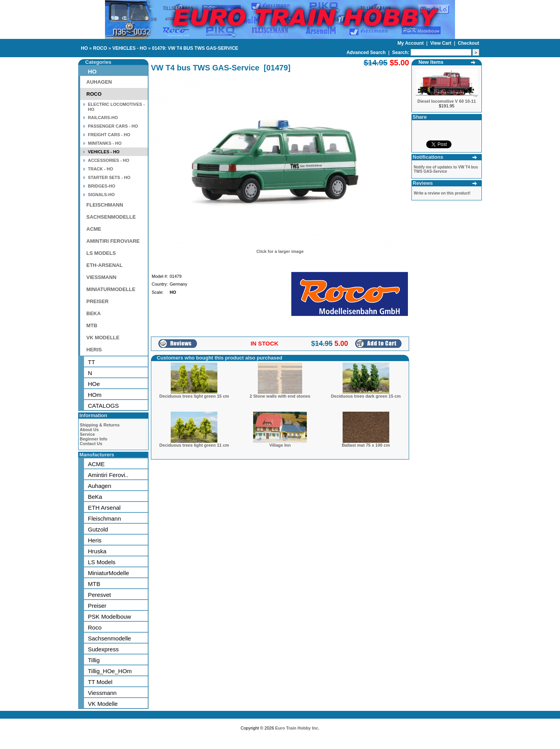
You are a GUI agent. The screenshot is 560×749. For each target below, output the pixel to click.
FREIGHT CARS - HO (109, 135)
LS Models (102, 562)
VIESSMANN (101, 277)
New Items (431, 62)
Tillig (94, 660)
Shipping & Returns (100, 425)
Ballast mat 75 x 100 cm (366, 445)
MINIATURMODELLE (111, 289)
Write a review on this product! (442, 193)
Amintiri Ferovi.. (108, 475)
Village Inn (280, 445)
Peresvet (99, 595)
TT (91, 362)
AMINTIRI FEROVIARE (113, 241)
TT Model (100, 682)
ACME (94, 229)
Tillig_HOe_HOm (110, 671)
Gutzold (98, 529)
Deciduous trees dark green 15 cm (366, 396)
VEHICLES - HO (130, 48)
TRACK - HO (101, 169)
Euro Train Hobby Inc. (297, 728)
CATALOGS (103, 406)
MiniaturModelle (108, 573)
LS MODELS (101, 253)
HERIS (94, 350)
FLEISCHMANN (105, 205)
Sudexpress (103, 649)
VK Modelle (103, 704)
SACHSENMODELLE (111, 217)
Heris (95, 540)
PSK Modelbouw (109, 617)
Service (87, 434)
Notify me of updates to (446, 169)
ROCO (100, 48)
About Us (89, 430)
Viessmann (102, 693)
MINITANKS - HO (105, 143)
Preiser (97, 606)
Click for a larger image (280, 251)
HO (84, 48)
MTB (92, 325)
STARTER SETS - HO (109, 177)
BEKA (94, 313)
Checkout (468, 43)
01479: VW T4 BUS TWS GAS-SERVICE (195, 48)
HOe (94, 384)
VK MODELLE (103, 338)
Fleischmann (104, 518)
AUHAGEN (99, 82)
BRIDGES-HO (101, 186)
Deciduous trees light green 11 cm (194, 445)
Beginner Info (94, 439)
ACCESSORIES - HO (108, 160)
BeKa (95, 497)
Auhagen (100, 486)
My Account (411, 43)
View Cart (441, 43)
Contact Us (91, 444)
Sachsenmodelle (109, 638)
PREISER (97, 301)
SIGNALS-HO (101, 195)
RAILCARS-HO (103, 118)
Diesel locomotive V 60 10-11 (446, 101)
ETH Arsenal (104, 508)
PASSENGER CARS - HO (113, 126)
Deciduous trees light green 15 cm (194, 396)
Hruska (97, 551)
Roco (95, 627)
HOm (95, 395)
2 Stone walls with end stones (280, 396)
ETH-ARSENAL (104, 265)
